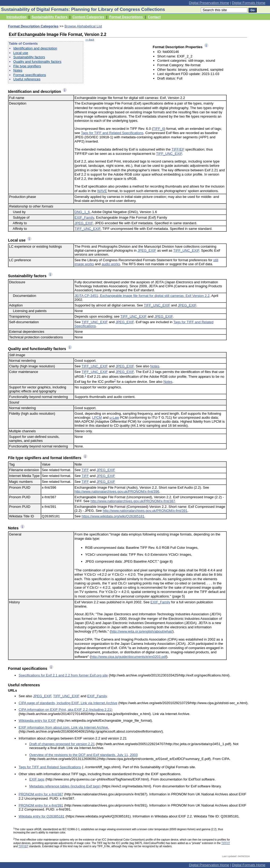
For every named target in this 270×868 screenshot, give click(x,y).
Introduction (16, 17)
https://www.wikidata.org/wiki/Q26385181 (113, 516)
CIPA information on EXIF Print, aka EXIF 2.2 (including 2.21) (65, 710)
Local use (21, 53)
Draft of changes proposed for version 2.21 (62, 744)
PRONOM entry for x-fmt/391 (41, 805)
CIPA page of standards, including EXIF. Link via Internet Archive (68, 703)
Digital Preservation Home (209, 3)
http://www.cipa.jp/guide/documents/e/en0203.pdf (129, 657)
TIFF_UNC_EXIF (169, 154)
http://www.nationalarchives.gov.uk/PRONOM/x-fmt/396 (117, 491)
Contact (154, 17)
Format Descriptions (127, 17)
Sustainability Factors (49, 17)
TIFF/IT (226, 843)
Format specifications (30, 75)
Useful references (27, 79)
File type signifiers (27, 66)
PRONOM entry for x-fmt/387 (41, 794)
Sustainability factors (29, 57)
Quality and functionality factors (37, 62)
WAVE (102, 191)
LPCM (97, 418)
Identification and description (35, 48)
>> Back (90, 40)
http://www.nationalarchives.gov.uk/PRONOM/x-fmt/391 (145, 511)
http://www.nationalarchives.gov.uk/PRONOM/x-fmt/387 (133, 501)
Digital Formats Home (249, 3)
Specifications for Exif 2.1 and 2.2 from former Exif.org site (63, 675)
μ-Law (114, 418)
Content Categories (88, 17)
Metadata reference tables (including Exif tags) (65, 786)
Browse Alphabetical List (83, 26)
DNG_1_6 (82, 212)
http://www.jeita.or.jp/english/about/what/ (142, 631)
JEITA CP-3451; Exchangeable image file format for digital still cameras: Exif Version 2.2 (142, 296)
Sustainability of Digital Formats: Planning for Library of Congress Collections (83, 9)
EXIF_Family (84, 217)
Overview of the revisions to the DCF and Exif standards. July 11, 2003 (84, 755)
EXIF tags (37, 779)
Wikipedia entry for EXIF (37, 720)
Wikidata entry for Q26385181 (42, 816)
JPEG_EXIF (84, 223)
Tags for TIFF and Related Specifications (112, 133)
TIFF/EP (178, 149)
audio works (111, 264)
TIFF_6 (159, 129)
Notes (18, 70)
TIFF (85, 470)
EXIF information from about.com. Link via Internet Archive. (64, 727)
